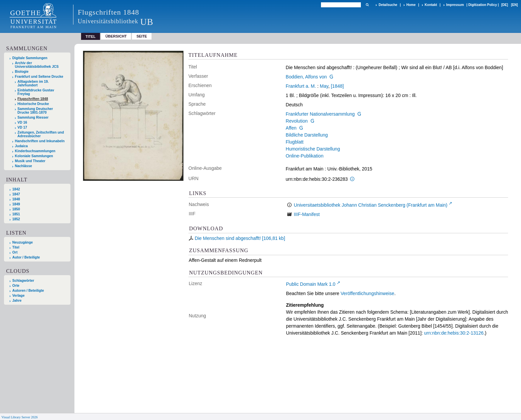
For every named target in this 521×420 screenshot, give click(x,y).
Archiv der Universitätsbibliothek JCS (37, 65)
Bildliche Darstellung (307, 135)
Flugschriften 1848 (33, 99)
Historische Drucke (33, 104)
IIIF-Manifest (307, 214)
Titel (16, 247)
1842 (16, 189)
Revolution (297, 121)
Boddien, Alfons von (306, 77)
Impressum (455, 5)
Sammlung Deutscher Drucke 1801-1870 (35, 111)
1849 (16, 204)
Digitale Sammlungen (30, 58)
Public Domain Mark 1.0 (311, 284)
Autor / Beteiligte (26, 257)
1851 (16, 214)
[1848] (337, 86)
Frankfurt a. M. (301, 86)
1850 (16, 209)
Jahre (17, 301)
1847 (16, 194)
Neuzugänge (23, 242)
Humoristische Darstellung (313, 149)
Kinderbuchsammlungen (35, 151)
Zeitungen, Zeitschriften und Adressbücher (41, 134)
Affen (291, 128)
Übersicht (116, 36)
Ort (15, 252)
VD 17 (22, 127)
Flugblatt (295, 142)
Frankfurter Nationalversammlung (320, 114)
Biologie (22, 72)
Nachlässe (23, 166)
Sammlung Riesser (33, 117)
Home (411, 5)
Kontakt (431, 5)
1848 (16, 199)
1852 (16, 219)
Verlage (18, 296)
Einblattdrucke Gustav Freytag (36, 92)
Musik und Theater (30, 161)
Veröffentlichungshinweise (367, 293)
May (324, 86)
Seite (142, 36)
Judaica (21, 146)
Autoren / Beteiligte (28, 291)
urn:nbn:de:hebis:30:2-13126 (454, 333)
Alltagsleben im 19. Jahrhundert (33, 83)
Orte (16, 286)
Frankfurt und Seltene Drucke (39, 77)
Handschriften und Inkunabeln (40, 141)
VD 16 (22, 122)
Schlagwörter (23, 281)
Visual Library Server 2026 (19, 417)
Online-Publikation (305, 156)
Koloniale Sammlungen (34, 156)
